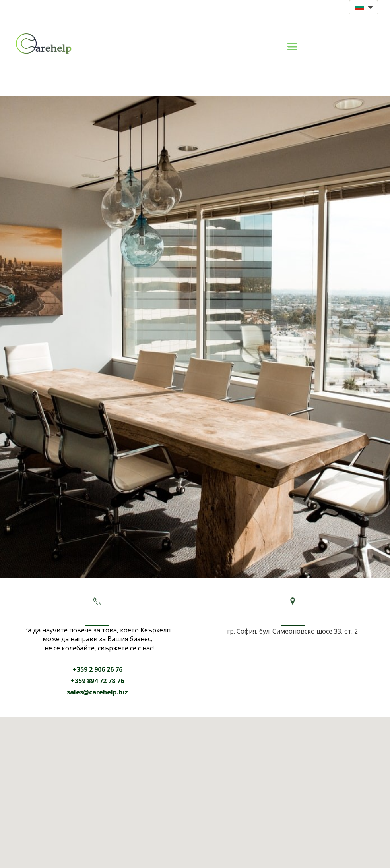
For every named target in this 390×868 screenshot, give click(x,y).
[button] (364, 7)
